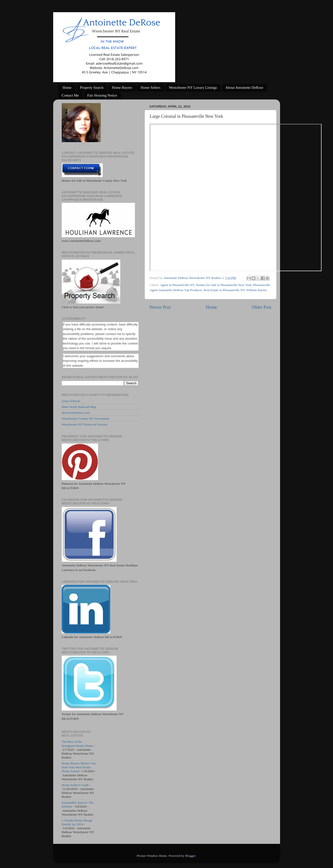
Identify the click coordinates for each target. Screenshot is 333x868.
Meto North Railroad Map (79, 407)
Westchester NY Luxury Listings (193, 88)
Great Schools (71, 401)
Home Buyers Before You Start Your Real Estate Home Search (79, 767)
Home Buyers (122, 88)
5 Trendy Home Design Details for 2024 (77, 822)
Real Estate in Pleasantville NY (224, 290)
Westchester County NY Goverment (86, 419)
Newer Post (160, 307)
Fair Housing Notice (102, 95)
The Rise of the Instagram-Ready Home (77, 744)
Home (67, 88)
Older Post (262, 307)
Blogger (190, 856)
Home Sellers (150, 88)
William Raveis (256, 290)
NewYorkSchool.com (76, 413)
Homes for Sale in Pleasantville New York (224, 285)
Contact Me (70, 95)
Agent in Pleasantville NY (177, 285)
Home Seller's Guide (75, 785)
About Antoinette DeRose (244, 88)
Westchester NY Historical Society (85, 424)
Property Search (92, 88)
